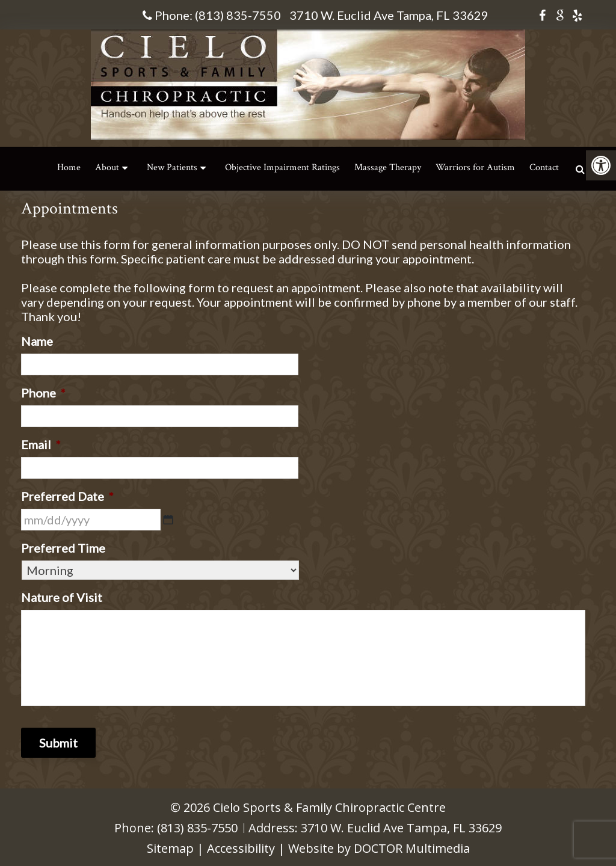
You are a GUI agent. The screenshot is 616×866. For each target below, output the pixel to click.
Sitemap (170, 848)
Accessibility (241, 848)
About (107, 167)
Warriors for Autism (475, 167)
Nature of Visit (62, 597)
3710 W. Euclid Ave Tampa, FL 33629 (389, 15)
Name (37, 341)
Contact (544, 167)
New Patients (172, 167)
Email (41, 444)
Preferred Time (63, 548)
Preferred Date (67, 496)
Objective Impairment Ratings (282, 167)
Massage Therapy (388, 167)
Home (69, 167)
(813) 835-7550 (238, 15)
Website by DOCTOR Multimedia (379, 848)
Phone (43, 393)
